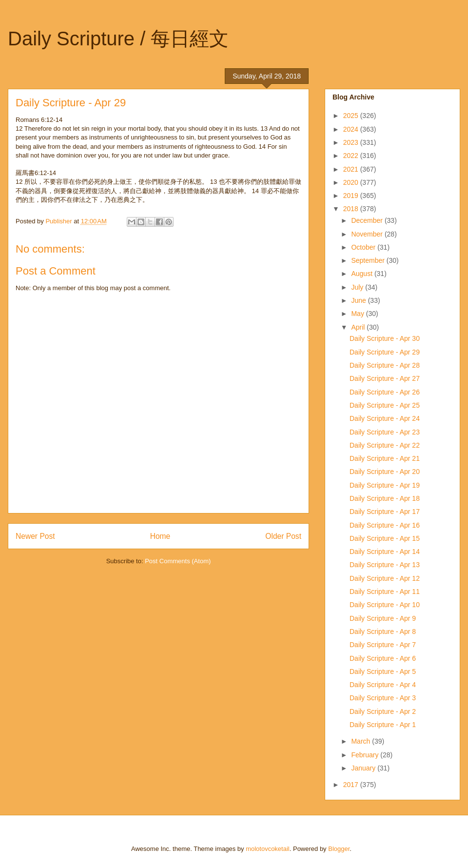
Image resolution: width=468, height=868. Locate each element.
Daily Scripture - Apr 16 (385, 525)
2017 (352, 785)
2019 (352, 196)
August (362, 274)
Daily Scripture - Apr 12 (385, 578)
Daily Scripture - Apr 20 (385, 472)
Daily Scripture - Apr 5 (383, 671)
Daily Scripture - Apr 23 (385, 432)
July (358, 287)
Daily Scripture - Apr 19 (385, 485)
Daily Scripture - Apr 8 (383, 631)
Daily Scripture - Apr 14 (385, 552)
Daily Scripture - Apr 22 (385, 445)
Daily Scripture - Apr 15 (385, 538)
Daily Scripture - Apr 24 (385, 418)
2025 (352, 116)
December (368, 220)
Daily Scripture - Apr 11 (385, 592)
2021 (352, 169)
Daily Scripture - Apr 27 (385, 378)
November (368, 234)
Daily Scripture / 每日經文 (118, 39)
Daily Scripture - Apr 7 (383, 645)
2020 (352, 182)
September (369, 260)
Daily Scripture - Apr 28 (385, 365)
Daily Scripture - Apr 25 (385, 405)
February (366, 755)
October (364, 247)
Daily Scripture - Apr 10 (385, 605)
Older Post (283, 536)
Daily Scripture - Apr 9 (383, 618)
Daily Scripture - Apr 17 (385, 512)
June (359, 300)
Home (160, 536)
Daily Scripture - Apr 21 (385, 458)
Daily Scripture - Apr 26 (385, 392)
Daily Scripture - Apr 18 (385, 498)
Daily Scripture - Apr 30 (385, 338)
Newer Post (35, 536)
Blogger (339, 849)
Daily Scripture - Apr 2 (383, 711)
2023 (352, 142)
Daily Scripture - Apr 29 (385, 352)
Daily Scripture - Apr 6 (383, 658)
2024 (352, 129)
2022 (352, 156)
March (361, 741)
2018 (352, 209)
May (358, 314)
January (364, 768)
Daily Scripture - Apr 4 (383, 685)
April (359, 327)
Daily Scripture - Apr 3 (383, 698)
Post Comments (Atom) (178, 561)
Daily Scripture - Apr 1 (383, 725)
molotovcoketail (268, 849)
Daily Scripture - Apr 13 (385, 565)
